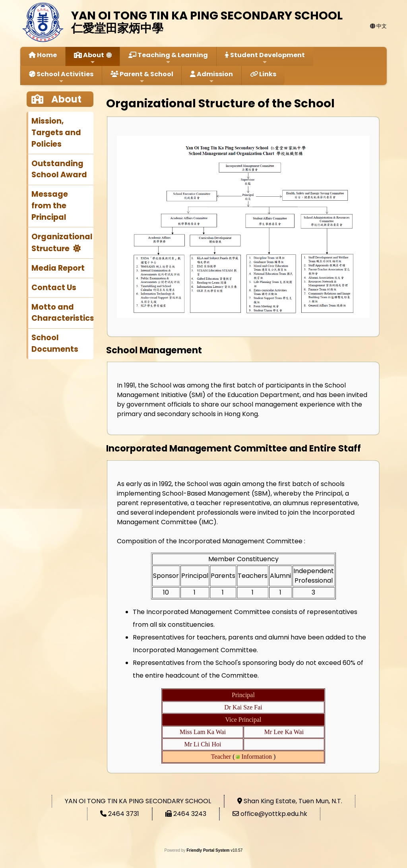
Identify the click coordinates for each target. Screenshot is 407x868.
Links (263, 74)
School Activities (61, 77)
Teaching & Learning (168, 58)
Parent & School (142, 77)
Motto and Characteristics (62, 313)
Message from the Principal (50, 206)
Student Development (265, 58)
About (89, 58)
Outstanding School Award (59, 169)
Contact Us (54, 288)
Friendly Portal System (208, 850)
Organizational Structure (62, 243)
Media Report (58, 268)
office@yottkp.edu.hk (274, 814)
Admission (211, 77)
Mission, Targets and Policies (56, 133)
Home (43, 55)
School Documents (55, 343)
